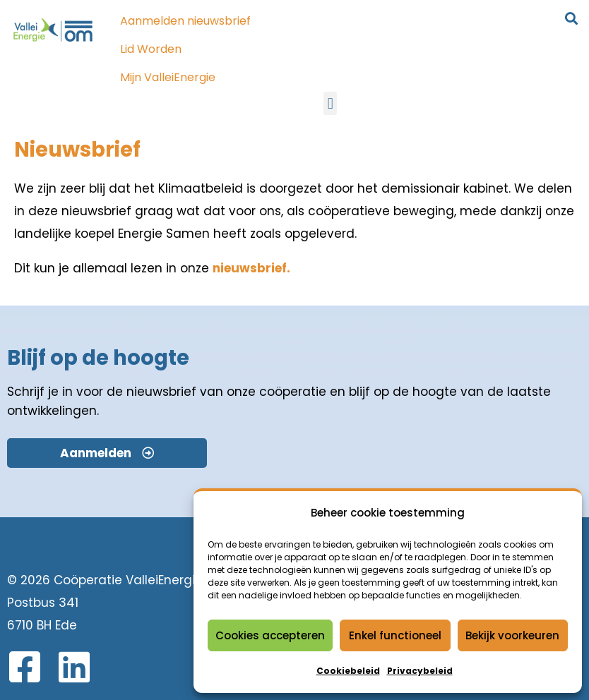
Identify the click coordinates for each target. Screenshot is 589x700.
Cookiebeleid (348, 671)
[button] (330, 103)
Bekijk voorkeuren (512, 635)
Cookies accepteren (270, 635)
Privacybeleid (420, 671)
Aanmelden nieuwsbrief (185, 21)
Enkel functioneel (395, 635)
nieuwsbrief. (251, 268)
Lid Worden (151, 49)
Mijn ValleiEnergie (168, 77)
